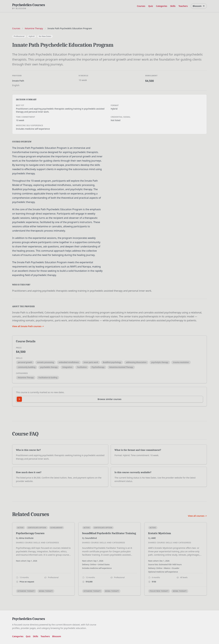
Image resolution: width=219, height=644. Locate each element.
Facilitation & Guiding (48, 378)
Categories (162, 6)
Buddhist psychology (112, 362)
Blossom (199, 6)
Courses (141, 6)
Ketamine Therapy (34, 28)
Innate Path (18, 81)
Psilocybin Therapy (159, 591)
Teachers (183, 6)
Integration (67, 367)
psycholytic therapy (160, 362)
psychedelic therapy (49, 367)
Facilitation (82, 367)
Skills (173, 6)
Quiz (151, 6)
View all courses (197, 516)
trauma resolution (181, 362)
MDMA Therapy (46, 591)
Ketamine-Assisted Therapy (121, 367)
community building (27, 367)
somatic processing (46, 362)
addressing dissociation (136, 362)
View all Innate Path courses (28, 326)
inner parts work (91, 362)
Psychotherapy (98, 367)
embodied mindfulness (69, 362)
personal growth (25, 362)
